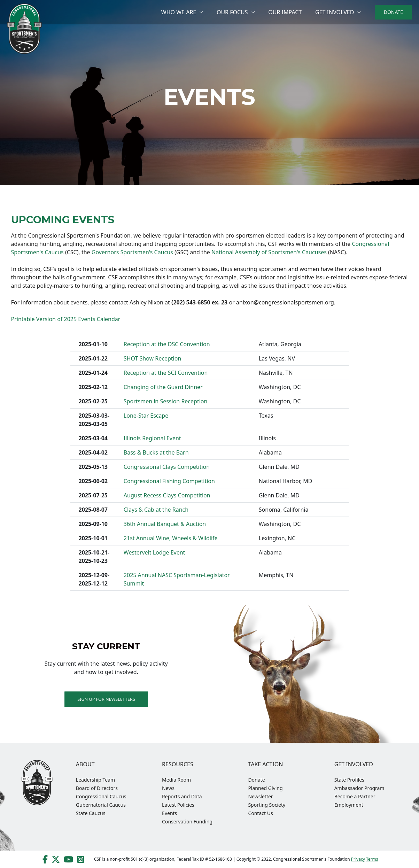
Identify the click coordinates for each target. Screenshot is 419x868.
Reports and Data (182, 796)
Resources (178, 764)
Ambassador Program (359, 788)
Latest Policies (178, 805)
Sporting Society (267, 805)
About (85, 764)
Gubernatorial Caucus (101, 805)
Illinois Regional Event (152, 438)
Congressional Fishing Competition (169, 481)
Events (169, 813)
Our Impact (288, 12)
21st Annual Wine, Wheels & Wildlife (171, 538)
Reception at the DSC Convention (167, 344)
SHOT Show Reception (152, 358)
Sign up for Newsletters (106, 699)
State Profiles (349, 780)
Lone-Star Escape (146, 416)
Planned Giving (265, 788)
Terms (372, 859)
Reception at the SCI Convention (166, 373)
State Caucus (91, 813)
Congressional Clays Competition (167, 467)
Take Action (265, 764)
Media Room (176, 780)
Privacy (358, 859)
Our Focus (238, 12)
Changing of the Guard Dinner (163, 387)
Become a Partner (355, 796)
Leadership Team (95, 780)
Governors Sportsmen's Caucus (132, 252)
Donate (256, 780)
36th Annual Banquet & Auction (165, 524)
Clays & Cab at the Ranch (156, 510)
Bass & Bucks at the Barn (156, 452)
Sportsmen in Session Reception (166, 401)
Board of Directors (97, 788)
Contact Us (260, 813)
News (168, 788)
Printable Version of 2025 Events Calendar (66, 319)
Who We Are (187, 12)
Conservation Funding (187, 821)
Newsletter (260, 796)
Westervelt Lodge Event (154, 552)
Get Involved (336, 12)
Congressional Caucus (101, 796)
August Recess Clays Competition (167, 495)
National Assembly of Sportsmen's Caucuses (269, 252)
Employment (349, 805)
